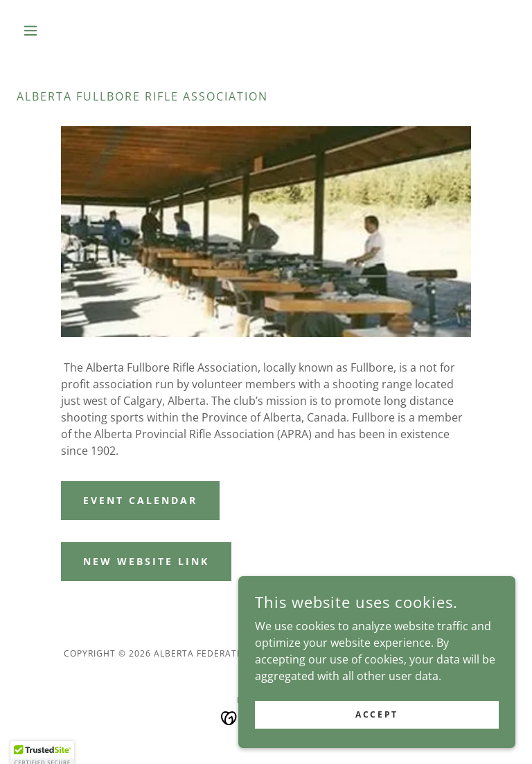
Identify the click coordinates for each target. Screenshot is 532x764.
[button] (54, 31)
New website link (146, 561)
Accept (376, 714)
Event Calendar (140, 500)
